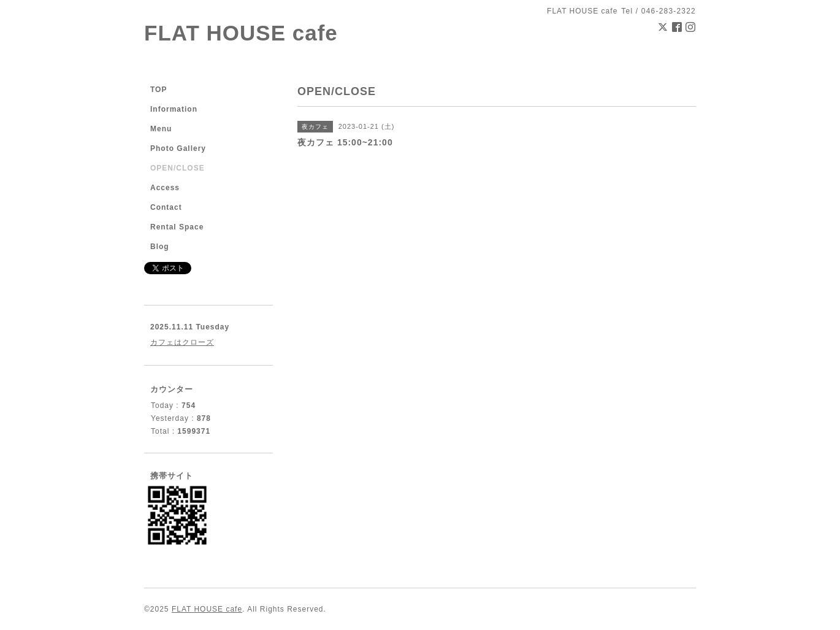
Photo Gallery (178, 148)
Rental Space (177, 227)
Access (165, 188)
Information (174, 109)
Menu (161, 129)
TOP (158, 90)
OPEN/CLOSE (178, 168)
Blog (160, 247)
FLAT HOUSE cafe (241, 33)
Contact (166, 207)
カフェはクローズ (182, 342)
